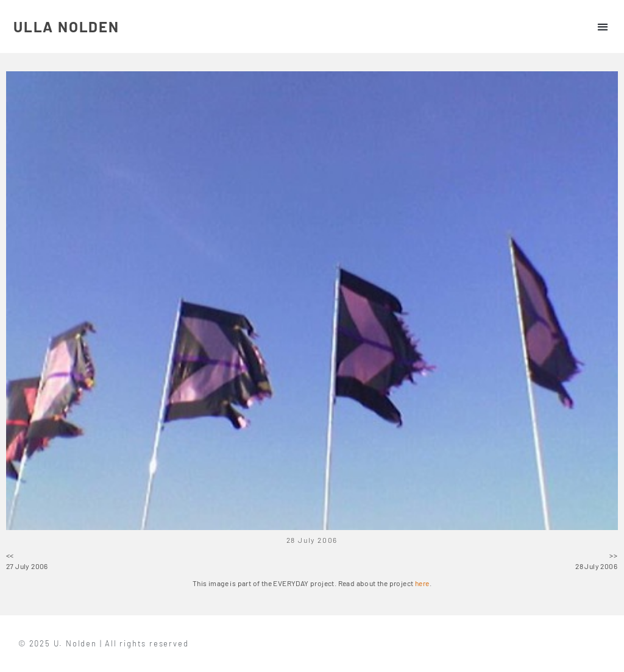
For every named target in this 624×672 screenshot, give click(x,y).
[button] (602, 27)
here (422, 583)
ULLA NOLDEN (66, 27)
